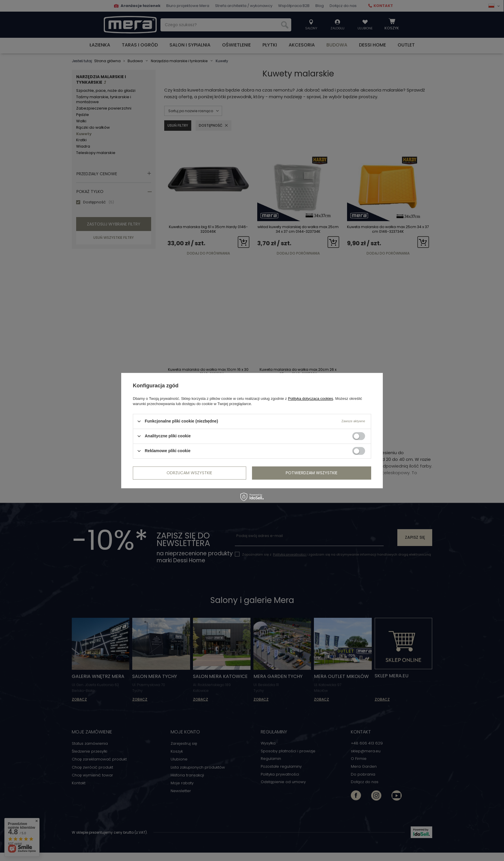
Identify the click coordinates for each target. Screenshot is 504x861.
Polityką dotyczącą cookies (311, 399)
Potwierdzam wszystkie (312, 473)
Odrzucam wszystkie (189, 473)
